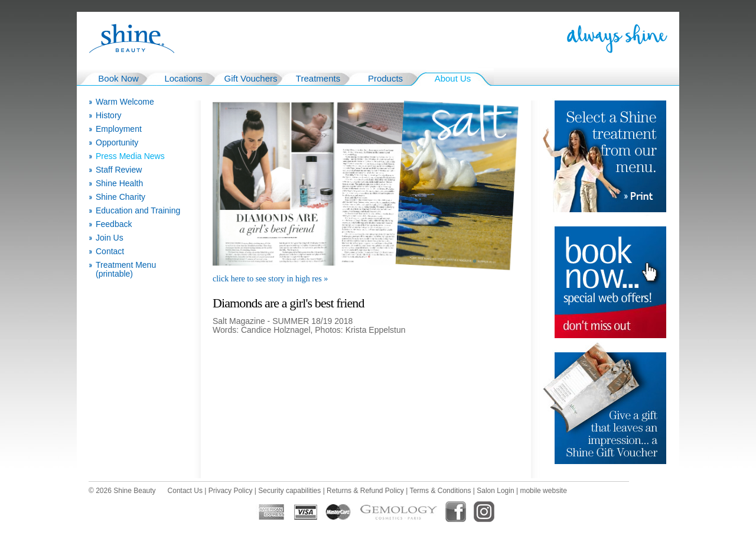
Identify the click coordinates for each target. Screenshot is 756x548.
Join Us (110, 238)
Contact (110, 252)
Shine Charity (120, 197)
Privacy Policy (231, 491)
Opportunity (117, 143)
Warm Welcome (125, 102)
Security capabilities (289, 491)
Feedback (114, 224)
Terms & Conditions (440, 491)
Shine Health (119, 184)
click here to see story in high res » (270, 279)
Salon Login (495, 491)
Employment (119, 129)
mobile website (543, 491)
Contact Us (185, 491)
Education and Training (138, 211)
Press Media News (130, 156)
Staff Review (119, 170)
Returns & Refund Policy (365, 491)
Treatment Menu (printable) (126, 270)
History (109, 116)
